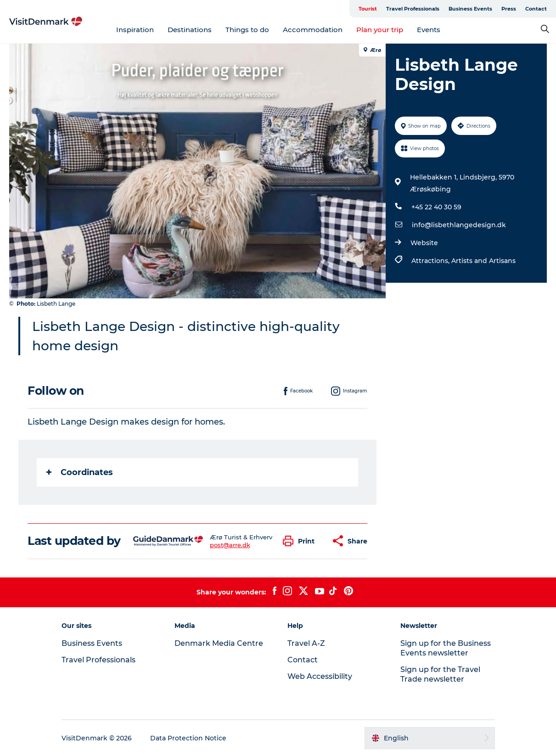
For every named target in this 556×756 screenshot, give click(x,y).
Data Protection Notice (188, 738)
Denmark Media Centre (219, 643)
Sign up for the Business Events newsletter (446, 648)
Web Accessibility (320, 676)
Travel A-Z (306, 643)
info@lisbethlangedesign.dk (459, 225)
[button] (301, 541)
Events (429, 30)
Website (424, 243)
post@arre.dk (230, 545)
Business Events (470, 9)
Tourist (368, 9)
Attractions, (431, 261)
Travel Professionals (413, 9)
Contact (536, 9)
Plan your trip (380, 30)
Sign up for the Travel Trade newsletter (440, 674)
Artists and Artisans (483, 261)
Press (509, 9)
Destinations (190, 30)
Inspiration (135, 30)
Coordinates (80, 472)
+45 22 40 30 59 (436, 207)
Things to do (247, 30)
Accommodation (313, 30)
